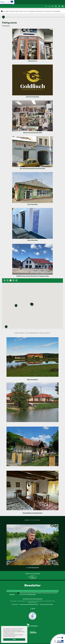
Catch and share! (32, 576)
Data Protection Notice (32, 594)
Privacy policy (15, 604)
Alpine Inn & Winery (32, 380)
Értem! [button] (14, 639)
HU (46, 6)
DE (49, 6)
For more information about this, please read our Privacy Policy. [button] (13, 635)
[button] (16, 306)
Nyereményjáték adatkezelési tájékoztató (29, 604)
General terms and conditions (47, 604)
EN (53, 6)
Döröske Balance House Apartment (33, 513)
